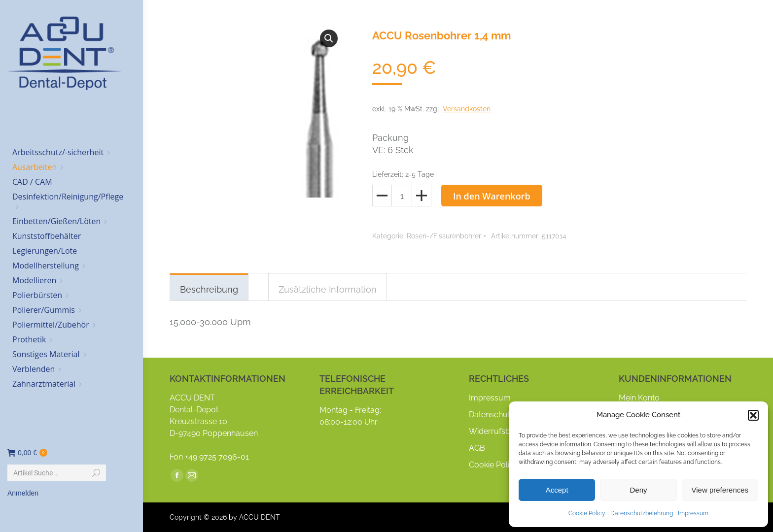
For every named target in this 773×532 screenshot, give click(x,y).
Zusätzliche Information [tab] (328, 289)
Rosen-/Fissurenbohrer (444, 236)
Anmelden (23, 493)
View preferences (720, 490)
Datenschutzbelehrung (642, 513)
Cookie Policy (587, 513)
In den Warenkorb (492, 196)
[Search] (57, 473)
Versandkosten (467, 109)
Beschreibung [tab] (209, 289)
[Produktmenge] (402, 196)
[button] (753, 415)
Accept (557, 490)
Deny (638, 490)
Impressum (693, 513)
